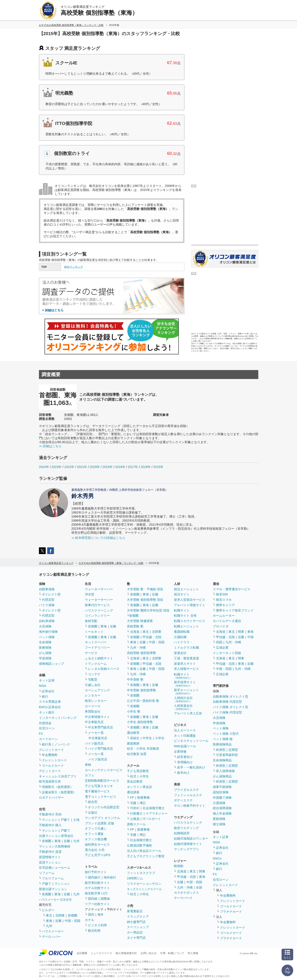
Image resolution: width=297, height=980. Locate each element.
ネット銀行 (47, 712)
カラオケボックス (186, 893)
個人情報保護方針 (126, 953)
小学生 (160, 738)
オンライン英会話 (139, 787)
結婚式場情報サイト (188, 844)
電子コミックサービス (100, 797)
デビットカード (50, 771)
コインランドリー (97, 616)
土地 (76, 820)
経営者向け (185, 757)
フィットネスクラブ (141, 873)
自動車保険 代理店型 (227, 702)
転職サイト (182, 610)
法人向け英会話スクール (144, 851)
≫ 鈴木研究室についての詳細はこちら (98, 538)
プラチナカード (231, 912)
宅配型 (93, 679)
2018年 (120, 467)
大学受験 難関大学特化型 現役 (148, 610)
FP (132, 798)
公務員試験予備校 (139, 845)
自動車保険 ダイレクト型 (231, 696)
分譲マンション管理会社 (56, 836)
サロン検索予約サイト (190, 806)
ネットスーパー (96, 642)
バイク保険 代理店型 (227, 712)
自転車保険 (47, 621)
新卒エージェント (186, 691)
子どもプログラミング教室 (146, 856)
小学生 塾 (134, 711)
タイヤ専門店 (136, 938)
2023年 (57, 467)
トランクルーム (96, 664)
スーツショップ (138, 927)
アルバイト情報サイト (190, 605)
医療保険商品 (222, 744)
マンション (50, 820)
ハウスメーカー (53, 931)
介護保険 (219, 803)
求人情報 (193, 953)
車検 (88, 765)
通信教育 (133, 733)
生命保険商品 (222, 760)
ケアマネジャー (157, 813)
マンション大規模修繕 (55, 846)
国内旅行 (94, 877)
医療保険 (45, 648)
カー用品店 (135, 932)
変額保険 (219, 819)
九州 (76, 841)
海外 (100, 914)
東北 (49, 915)
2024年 (44, 467)
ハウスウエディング (188, 823)
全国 (199, 887)
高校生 (135, 738)
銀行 (45, 696)
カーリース (93, 706)
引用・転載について (172, 953)
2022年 (69, 467)
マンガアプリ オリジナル (103, 818)
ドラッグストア (138, 917)
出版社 (93, 813)
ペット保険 (47, 637)
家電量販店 (135, 911)
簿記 (143, 803)
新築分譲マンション (53, 889)
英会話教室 (135, 781)
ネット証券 (47, 680)
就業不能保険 (222, 787)
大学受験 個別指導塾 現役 (145, 600)
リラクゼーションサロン (144, 884)
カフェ (90, 775)
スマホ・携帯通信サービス (232, 589)
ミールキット (94, 632)
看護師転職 (182, 632)
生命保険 (45, 642)
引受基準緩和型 (227, 755)
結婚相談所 (182, 833)
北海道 (135, 632)
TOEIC (135, 808)
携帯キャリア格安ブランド (235, 610)
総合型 (93, 802)
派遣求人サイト (185, 664)
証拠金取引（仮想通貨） (59, 792)
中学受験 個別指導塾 (141, 690)
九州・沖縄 (138, 648)
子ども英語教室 (138, 771)
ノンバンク (62, 744)
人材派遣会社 (183, 707)
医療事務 (143, 798)
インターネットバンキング (58, 718)
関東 (202, 871)
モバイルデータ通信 (227, 621)
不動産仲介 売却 (50, 814)
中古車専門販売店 (100, 727)
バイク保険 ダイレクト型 (231, 707)
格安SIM (222, 594)
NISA (43, 686)
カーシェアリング (97, 690)
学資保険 (45, 658)
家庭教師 (133, 743)
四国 (219, 642)
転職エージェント (186, 626)
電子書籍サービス (97, 791)
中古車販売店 (94, 722)
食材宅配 (91, 621)
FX (41, 734)
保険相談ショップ (51, 664)
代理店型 (48, 600)
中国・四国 (73, 921)
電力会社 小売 (95, 850)
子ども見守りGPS (98, 855)
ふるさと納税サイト (99, 658)
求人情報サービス (186, 669)
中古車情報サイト (97, 717)
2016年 (146, 467)
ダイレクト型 (51, 594)
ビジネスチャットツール (191, 741)
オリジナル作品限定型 (104, 807)
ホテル (90, 920)
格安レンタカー (96, 701)
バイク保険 (47, 605)
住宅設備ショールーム (55, 868)
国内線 (93, 899)
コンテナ (94, 674)
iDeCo (217, 858)
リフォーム (47, 873)
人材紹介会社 (183, 699)
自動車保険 (47, 589)
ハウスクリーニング (99, 610)
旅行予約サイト (96, 872)
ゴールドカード (53, 766)
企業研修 (180, 751)
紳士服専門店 (136, 922)
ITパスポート (152, 819)
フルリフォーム (53, 878)
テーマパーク (183, 898)
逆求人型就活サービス (190, 600)
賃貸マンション (50, 862)
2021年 (82, 467)
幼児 (133, 776)
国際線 (105, 899)
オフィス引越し (96, 828)
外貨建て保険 (222, 798)
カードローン (48, 739)
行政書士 (136, 813)
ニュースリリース (101, 953)
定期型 (233, 750)
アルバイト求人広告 (188, 713)
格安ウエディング (186, 828)
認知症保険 (221, 792)
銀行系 (47, 744)
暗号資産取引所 (50, 781)
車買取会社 (93, 711)
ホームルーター (224, 616)
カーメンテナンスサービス (104, 770)
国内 (91, 914)
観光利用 (94, 931)
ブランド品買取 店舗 (99, 823)
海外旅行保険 (48, 632)
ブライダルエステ (186, 790)
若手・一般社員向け (191, 767)
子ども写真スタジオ (99, 786)
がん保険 (45, 653)
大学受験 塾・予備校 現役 (145, 589)
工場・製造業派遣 (186, 658)
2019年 (108, 467)
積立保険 (219, 824)
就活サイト (182, 594)
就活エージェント (186, 589)
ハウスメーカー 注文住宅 (55, 900)
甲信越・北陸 (152, 637)
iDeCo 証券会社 (50, 707)
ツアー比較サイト (97, 904)
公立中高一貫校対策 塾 (143, 701)
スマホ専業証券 (50, 702)
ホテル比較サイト (97, 888)
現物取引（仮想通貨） (58, 787)
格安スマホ (224, 600)
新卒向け (183, 773)
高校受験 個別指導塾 (141, 653)
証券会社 (48, 691)
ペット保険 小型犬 (226, 734)
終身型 (221, 750)
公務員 (135, 819)
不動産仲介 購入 (50, 825)
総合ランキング (74, 267)
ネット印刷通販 (185, 736)
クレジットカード (51, 750)
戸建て (65, 820)
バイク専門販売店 (100, 749)
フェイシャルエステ (188, 795)
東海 (58, 841)
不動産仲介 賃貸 (50, 852)
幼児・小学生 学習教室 (143, 749)
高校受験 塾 (135, 626)
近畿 (67, 841)
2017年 (133, 467)
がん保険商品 (222, 776)
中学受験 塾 (135, 679)
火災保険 (45, 626)
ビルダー (48, 910)
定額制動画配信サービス (102, 781)
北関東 (60, 915)
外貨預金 (45, 723)
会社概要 (82, 953)
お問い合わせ (149, 953)
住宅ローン (47, 728)
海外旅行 (110, 877)
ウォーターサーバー (99, 589)
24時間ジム (135, 878)
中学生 (147, 738)
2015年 (158, 467)
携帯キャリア (225, 605)
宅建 (133, 803)
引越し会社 (93, 685)
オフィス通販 (94, 834)
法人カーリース (185, 730)
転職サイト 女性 (185, 616)
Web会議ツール (185, 746)
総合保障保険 (222, 808)
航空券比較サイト (97, 883)
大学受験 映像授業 (140, 621)
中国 (250, 637)
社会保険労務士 (154, 808)
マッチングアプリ (186, 849)
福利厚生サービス (97, 845)
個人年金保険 (222, 813)
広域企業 (222, 648)
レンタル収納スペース (104, 669)
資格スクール (136, 824)
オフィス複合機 (96, 839)
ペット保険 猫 (223, 739)
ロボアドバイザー (51, 798)
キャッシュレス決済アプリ (58, 776)
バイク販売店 (94, 743)
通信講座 (133, 792)
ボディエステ (183, 800)
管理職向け (185, 762)
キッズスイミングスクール (144, 889)
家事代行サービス (97, 605)
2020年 (95, 467)
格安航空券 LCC (96, 893)
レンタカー (93, 695)
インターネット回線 (227, 653)
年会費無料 (50, 755)
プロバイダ (221, 626)
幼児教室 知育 (137, 754)
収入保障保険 (225, 771)
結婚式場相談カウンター (191, 838)
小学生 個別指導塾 (140, 722)
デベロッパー (51, 937)
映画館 (179, 866)
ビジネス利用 (97, 925)
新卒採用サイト (185, 684)
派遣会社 (180, 653)
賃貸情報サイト (50, 857)
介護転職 (180, 637)
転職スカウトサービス (190, 621)
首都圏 (47, 841)
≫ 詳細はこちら (50, 446)
